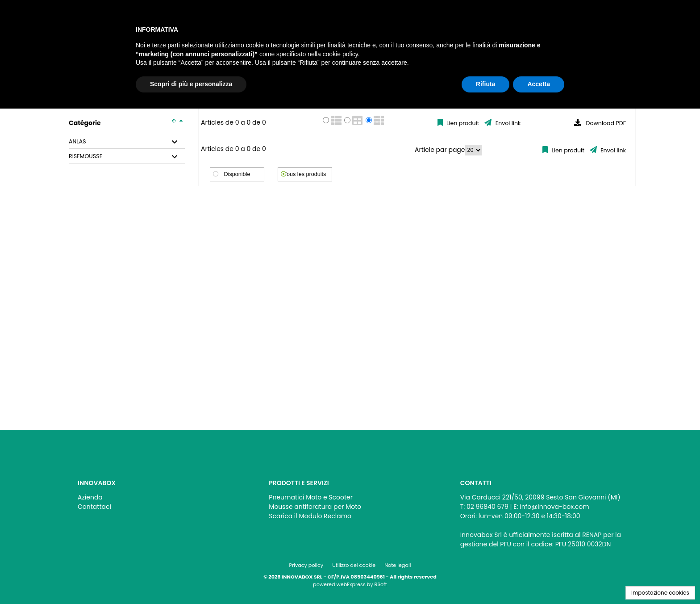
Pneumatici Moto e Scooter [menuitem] (311, 497)
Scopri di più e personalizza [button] (191, 84)
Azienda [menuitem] (90, 497)
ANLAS (77, 142)
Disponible (237, 174)
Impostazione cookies (660, 593)
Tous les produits (305, 174)
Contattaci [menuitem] (94, 507)
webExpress (351, 584)
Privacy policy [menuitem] (306, 565)
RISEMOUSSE (85, 156)
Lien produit (462, 123)
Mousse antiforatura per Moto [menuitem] (315, 507)
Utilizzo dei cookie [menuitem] (354, 565)
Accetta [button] (539, 84)
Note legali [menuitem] (398, 565)
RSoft (381, 584)
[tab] (127, 142)
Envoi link (507, 123)
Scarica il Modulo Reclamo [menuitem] (310, 516)
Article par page (440, 150)
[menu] (159, 500)
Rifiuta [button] (486, 84)
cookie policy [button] (340, 54)
